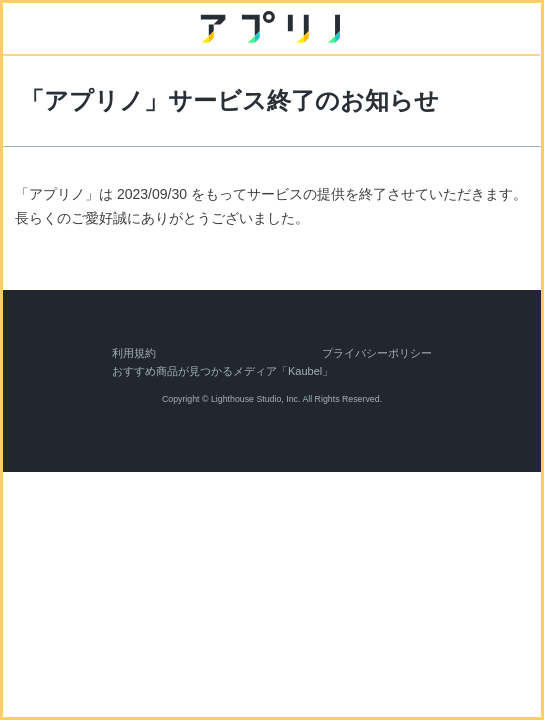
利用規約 (134, 353)
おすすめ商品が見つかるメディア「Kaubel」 (222, 371)
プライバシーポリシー (377, 353)
